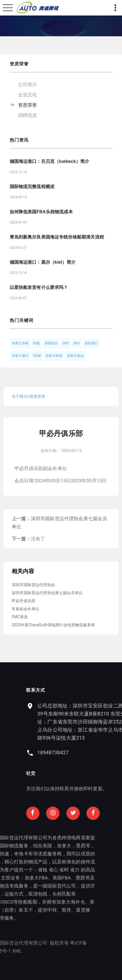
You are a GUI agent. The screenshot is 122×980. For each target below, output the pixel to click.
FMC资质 (20, 617)
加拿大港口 (20, 356)
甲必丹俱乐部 (23, 601)
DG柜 (37, 356)
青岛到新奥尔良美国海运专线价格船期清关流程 (57, 237)
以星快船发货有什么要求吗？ (39, 287)
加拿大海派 (54, 356)
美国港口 (91, 343)
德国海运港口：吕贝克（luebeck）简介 (50, 161)
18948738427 (79, 752)
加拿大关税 (20, 343)
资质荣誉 (28, 105)
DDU (77, 343)
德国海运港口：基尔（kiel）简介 (43, 262)
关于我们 (20, 396)
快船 (36, 343)
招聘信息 (28, 115)
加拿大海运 (75, 356)
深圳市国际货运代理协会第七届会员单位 (47, 593)
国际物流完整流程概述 (32, 187)
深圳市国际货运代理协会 (33, 585)
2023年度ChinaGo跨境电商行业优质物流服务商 (53, 625)
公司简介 (28, 84)
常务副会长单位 (25, 609)
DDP (66, 343)
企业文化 (28, 95)
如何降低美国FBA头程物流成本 (41, 212)
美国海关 (51, 343)
